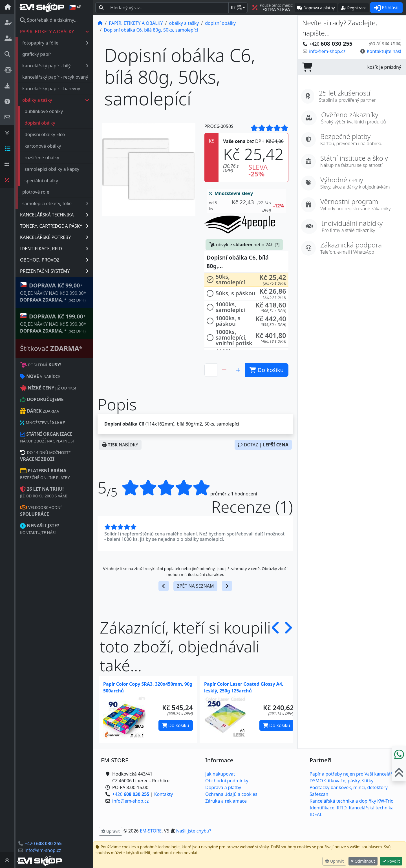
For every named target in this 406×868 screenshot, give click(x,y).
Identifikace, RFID (328, 808)
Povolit (391, 861)
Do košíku (176, 725)
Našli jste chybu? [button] (194, 831)
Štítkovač (51, 348)
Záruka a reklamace (226, 801)
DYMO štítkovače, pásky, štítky (341, 781)
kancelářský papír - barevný (51, 88)
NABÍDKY (120, 445)
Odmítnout (363, 861)
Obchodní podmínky (227, 781)
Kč (236, 8)
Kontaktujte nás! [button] (384, 51)
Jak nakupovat (220, 774)
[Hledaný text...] (168, 8)
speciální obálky (41, 181)
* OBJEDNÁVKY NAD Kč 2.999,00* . (53, 292)
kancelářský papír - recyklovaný (55, 77)
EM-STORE (151, 831)
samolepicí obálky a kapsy (52, 169)
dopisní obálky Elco (45, 134)
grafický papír (37, 54)
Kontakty (164, 794)
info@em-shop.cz (43, 850)
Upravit (334, 861)
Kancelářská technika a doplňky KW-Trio (352, 801)
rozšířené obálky (42, 158)
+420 (43, 843)
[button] (246, 206)
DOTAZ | (263, 445)
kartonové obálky (43, 146)
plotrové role (36, 192)
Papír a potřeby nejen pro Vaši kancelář (351, 774)
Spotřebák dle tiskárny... (49, 20)
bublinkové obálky (44, 111)
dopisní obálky (40, 123)
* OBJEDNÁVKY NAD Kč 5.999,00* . (53, 323)
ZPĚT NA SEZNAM (195, 586)
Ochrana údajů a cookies (231, 794)
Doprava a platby (223, 787)
